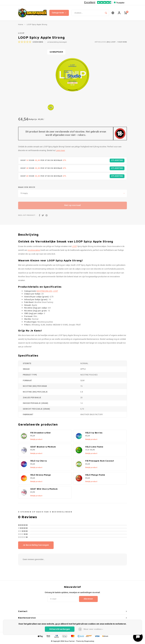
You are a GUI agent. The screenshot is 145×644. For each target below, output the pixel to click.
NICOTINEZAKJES (44, 291)
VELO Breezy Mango (41, 475)
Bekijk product (36, 439)
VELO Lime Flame (94, 447)
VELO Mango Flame (95, 475)
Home (21, 25)
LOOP (21, 33)
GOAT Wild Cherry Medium (44, 489)
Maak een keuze (27, 187)
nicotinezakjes (34, 250)
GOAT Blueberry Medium (43, 447)
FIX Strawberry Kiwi (41, 433)
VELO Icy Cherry (39, 461)
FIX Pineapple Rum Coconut (100, 461)
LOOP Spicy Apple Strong (37, 25)
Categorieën (59, 13)
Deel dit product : (27, 215)
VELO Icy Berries (94, 433)
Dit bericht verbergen (60, 629)
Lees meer (60, 150)
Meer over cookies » (93, 629)
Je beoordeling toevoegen (57, 42)
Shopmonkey (89, 641)
